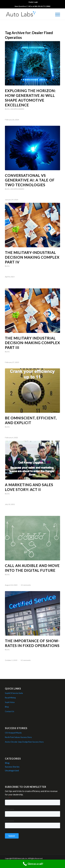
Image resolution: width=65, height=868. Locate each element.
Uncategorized (17, 109)
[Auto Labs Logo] (27, 14)
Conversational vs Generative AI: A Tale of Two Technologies (30, 180)
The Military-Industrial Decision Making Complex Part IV (32, 257)
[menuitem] (33, 2)
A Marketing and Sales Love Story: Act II (29, 487)
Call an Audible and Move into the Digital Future (32, 568)
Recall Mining (10, 698)
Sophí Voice (10, 702)
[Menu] (56, 14)
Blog (7, 109)
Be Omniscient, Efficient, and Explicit (31, 420)
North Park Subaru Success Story (18, 737)
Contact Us (10, 711)
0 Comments (26, 585)
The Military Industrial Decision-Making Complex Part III (32, 343)
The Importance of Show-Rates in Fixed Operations (32, 643)
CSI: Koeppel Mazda (13, 733)
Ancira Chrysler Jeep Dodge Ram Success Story (24, 742)
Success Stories (12, 767)
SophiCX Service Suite (14, 693)
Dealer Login (33, 2)
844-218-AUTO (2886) (42, 6)
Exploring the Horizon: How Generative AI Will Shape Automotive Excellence (30, 98)
